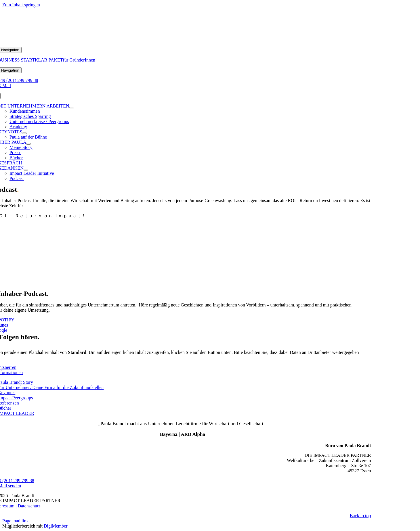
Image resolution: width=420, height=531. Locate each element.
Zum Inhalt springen (21, 5)
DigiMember (56, 526)
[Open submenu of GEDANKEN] (26, 170)
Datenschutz (29, 506)
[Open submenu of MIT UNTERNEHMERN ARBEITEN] (72, 108)
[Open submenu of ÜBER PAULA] (28, 144)
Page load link (16, 521)
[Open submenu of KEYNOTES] (24, 133)
